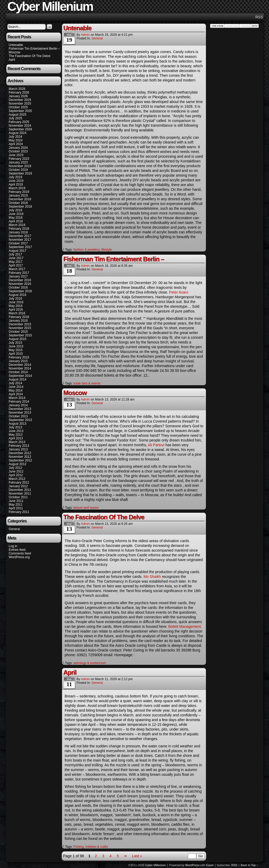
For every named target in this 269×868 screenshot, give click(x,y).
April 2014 (16, 394)
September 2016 (20, 291)
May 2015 (16, 350)
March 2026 (17, 89)
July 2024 (15, 137)
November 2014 (20, 368)
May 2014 (16, 391)
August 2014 (17, 379)
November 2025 (20, 104)
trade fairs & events (87, 383)
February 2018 (19, 229)
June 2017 (16, 258)
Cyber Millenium (155, 865)
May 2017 (16, 262)
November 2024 (20, 126)
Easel (210, 865)
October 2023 (18, 151)
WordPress (192, 865)
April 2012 (16, 475)
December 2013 (20, 409)
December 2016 (20, 280)
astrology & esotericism (90, 663)
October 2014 (18, 372)
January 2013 (18, 449)
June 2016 (16, 302)
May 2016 (16, 306)
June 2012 (16, 471)
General (14, 529)
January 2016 (18, 321)
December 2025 (20, 100)
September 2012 (20, 460)
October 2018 (18, 203)
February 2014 (19, 402)
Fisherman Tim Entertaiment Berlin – (34, 49)
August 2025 (17, 115)
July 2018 (15, 210)
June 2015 (16, 346)
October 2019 (18, 170)
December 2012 (20, 453)
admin (85, 35)
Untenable (16, 45)
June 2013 (16, 431)
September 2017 (20, 247)
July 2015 (15, 343)
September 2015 (20, 335)
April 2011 (16, 508)
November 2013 (20, 413)
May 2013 (16, 435)
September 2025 (20, 111)
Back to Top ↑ (249, 865)
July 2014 (15, 383)
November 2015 (20, 328)
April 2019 (16, 184)
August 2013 (17, 424)
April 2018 (16, 221)
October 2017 (18, 243)
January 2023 (18, 162)
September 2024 (20, 129)
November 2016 (20, 284)
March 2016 (17, 313)
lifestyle (106, 250)
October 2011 (18, 497)
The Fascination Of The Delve (30, 56)
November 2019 (20, 166)
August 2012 (17, 464)
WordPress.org (19, 557)
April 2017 (16, 265)
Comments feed (20, 553)
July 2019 (15, 177)
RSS (259, 17)
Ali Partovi (156, 445)
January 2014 (18, 405)
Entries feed (17, 550)
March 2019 (17, 188)
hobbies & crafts (97, 847)
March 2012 (17, 479)
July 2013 (15, 427)
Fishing (79, 847)
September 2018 (20, 207)
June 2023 (16, 155)
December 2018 (20, 199)
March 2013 (17, 442)
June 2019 (16, 181)
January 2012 (18, 486)
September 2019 (20, 173)
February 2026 (19, 93)
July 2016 (15, 299)
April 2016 (16, 310)
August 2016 (17, 295)
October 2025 (18, 107)
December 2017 (20, 236)
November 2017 (20, 240)
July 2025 (15, 118)
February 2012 (19, 482)
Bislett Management (185, 626)
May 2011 (16, 505)
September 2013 (20, 420)
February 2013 (19, 446)
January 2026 (18, 96)
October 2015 (18, 332)
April (12, 60)
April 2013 (16, 438)
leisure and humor (86, 508)
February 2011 (19, 512)
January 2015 (18, 361)
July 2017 (15, 254)
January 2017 (18, 276)
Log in (13, 546)
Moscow (14, 52)
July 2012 (15, 468)
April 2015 (16, 354)
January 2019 (18, 196)
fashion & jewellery (87, 250)
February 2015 (19, 357)
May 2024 (16, 140)
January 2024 (18, 148)
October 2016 (18, 287)
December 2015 (20, 324)
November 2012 (20, 457)
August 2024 (17, 133)
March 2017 (17, 269)
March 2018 (17, 225)
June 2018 (16, 214)
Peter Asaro (179, 292)
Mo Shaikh (152, 577)
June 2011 (16, 501)
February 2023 (19, 159)
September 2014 (20, 376)
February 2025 (19, 122)
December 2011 (20, 490)
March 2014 (17, 398)
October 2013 (18, 416)
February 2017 (19, 273)
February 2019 (19, 192)
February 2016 (19, 317)
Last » (137, 856)
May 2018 (16, 218)
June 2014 (16, 387)
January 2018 (18, 232)
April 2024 (16, 144)
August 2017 (17, 251)
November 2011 (20, 494)
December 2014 (20, 365)
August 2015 (17, 339)
